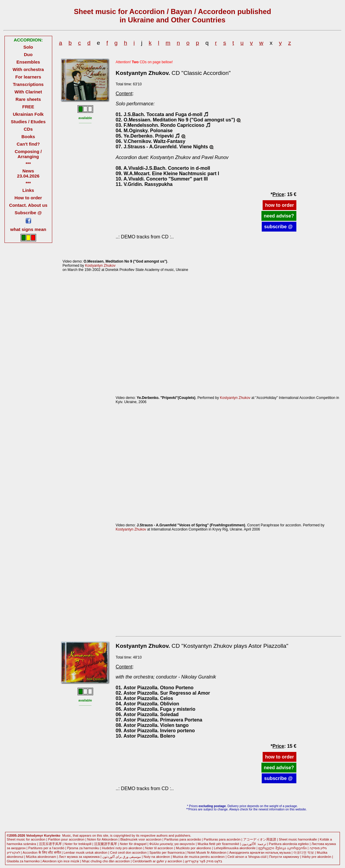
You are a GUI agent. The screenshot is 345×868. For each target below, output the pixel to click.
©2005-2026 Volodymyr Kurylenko (34, 835)
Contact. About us (28, 205)
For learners (28, 77)
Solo (28, 47)
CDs (28, 129)
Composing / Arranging (28, 154)
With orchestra (28, 69)
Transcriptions (28, 84)
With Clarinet (28, 92)
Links (28, 190)
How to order (28, 198)
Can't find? (28, 144)
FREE (28, 107)
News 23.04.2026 (28, 173)
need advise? (279, 216)
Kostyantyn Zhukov (100, 266)
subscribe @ (279, 227)
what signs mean (28, 229)
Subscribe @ (28, 213)
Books (28, 137)
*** (28, 164)
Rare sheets (28, 99)
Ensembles (28, 62)
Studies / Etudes (28, 122)
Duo (28, 54)
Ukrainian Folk (28, 114)
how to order (279, 205)
